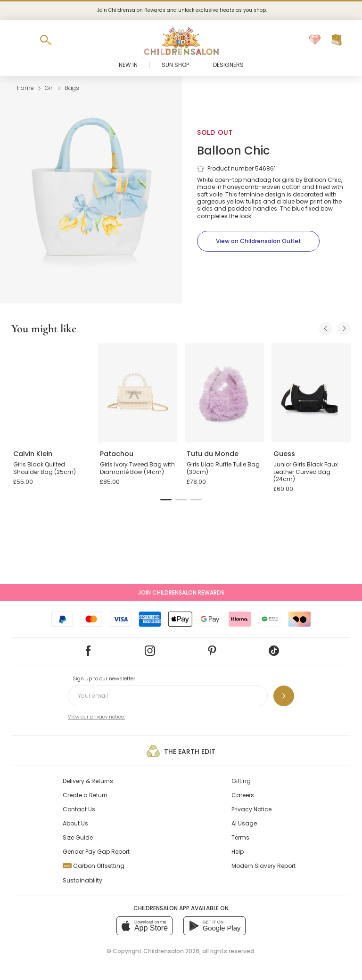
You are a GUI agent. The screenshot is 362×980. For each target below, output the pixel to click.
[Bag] (337, 40)
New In (128, 65)
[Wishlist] (315, 40)
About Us (75, 823)
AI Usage (244, 823)
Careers (243, 795)
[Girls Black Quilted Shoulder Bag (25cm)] (51, 393)
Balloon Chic (233, 151)
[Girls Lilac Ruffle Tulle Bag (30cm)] (224, 393)
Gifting (241, 781)
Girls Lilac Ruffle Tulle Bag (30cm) (223, 468)
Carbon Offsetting (94, 866)
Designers (228, 65)
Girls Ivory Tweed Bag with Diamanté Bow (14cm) (137, 468)
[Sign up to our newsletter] (284, 696)
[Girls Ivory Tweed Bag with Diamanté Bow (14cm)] (138, 393)
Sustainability (82, 880)
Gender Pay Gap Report (96, 852)
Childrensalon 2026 (171, 951)
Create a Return (85, 795)
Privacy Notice (251, 809)
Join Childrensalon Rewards (181, 592)
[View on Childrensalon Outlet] (258, 241)
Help (238, 852)
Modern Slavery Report (263, 866)
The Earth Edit (181, 751)
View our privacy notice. (96, 717)
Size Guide (78, 837)
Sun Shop (175, 65)
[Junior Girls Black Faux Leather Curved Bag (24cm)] (311, 393)
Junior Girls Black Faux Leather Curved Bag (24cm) (306, 472)
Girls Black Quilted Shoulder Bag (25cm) (45, 468)
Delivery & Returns (88, 781)
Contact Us (79, 809)
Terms (240, 837)
